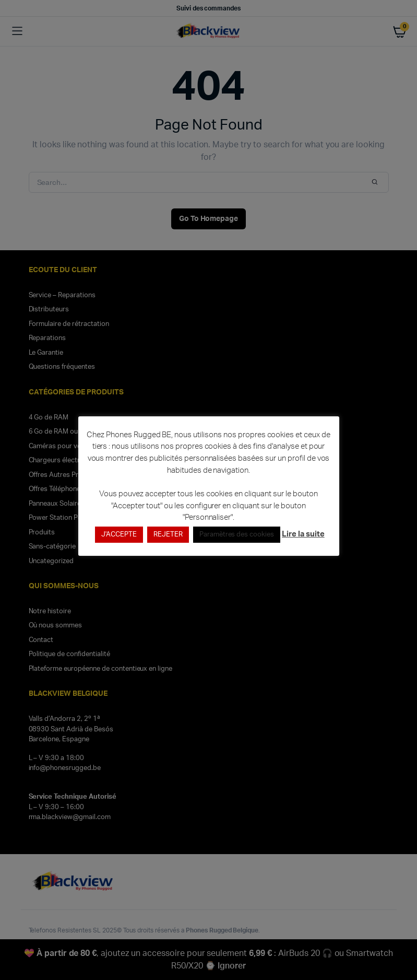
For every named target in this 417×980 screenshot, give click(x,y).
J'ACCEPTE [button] (119, 535)
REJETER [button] (168, 535)
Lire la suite (303, 534)
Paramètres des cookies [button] (237, 535)
